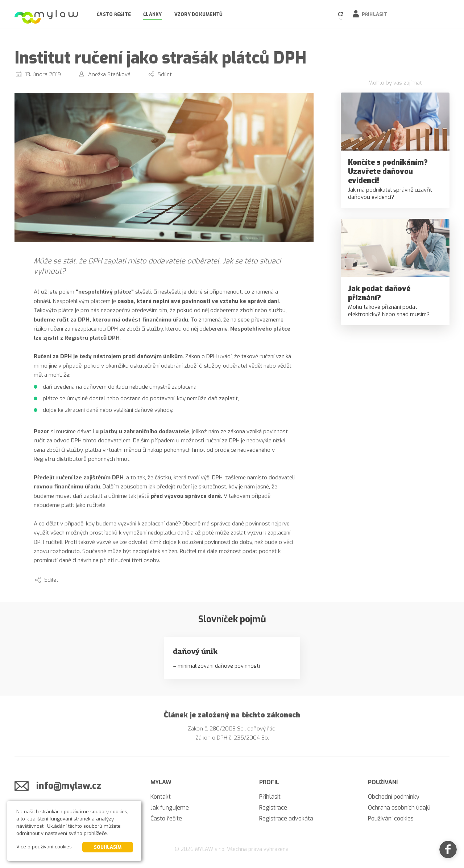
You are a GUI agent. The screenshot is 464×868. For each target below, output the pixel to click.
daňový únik (195, 651)
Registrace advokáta (286, 818)
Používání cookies (391, 818)
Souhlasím (108, 847)
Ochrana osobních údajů (399, 808)
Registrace (273, 808)
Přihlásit (374, 14)
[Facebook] (448, 852)
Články (153, 14)
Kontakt (161, 797)
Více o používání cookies (44, 847)
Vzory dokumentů (199, 14)
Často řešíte (114, 14)
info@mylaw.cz (69, 786)
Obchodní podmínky (394, 797)
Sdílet (165, 74)
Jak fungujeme (170, 808)
